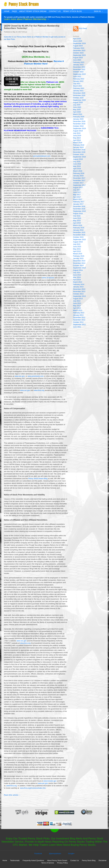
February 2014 (79, 284)
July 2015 (77, 244)
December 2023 (79, 50)
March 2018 (78, 171)
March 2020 (78, 114)
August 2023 (78, 58)
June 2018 (77, 164)
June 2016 (77, 218)
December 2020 (79, 93)
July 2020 (77, 105)
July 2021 (77, 84)
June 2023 (77, 60)
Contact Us (55, 11)
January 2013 (78, 315)
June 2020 (77, 107)
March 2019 (78, 143)
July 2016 (77, 216)
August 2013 (78, 299)
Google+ (71, 853)
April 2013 (77, 308)
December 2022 (79, 67)
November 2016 (79, 209)
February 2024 (79, 48)
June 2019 (77, 136)
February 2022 (79, 79)
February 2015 (79, 256)
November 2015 (79, 235)
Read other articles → (12, 795)
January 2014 (78, 287)
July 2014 (77, 273)
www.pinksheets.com (36, 376)
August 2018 (78, 159)
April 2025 (77, 39)
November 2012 (79, 320)
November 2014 (79, 263)
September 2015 (79, 239)
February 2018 (79, 173)
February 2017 (79, 202)
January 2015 (78, 258)
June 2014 (77, 275)
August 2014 (78, 270)
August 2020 (78, 102)
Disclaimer (103, 860)
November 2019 (79, 124)
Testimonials (15, 860)
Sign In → (98, 11)
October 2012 (78, 322)
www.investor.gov (50, 781)
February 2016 (79, 228)
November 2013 (79, 291)
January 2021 (78, 91)
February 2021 (79, 88)
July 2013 (77, 301)
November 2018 (79, 152)
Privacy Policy (62, 863)
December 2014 (79, 261)
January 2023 (78, 65)
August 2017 (78, 188)
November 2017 (79, 180)
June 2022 (77, 76)
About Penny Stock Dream (33, 11)
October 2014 (78, 265)
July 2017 (77, 190)
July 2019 (77, 133)
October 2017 (78, 183)
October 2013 (78, 294)
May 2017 (77, 195)
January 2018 (78, 176)
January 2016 (78, 230)
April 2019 (77, 140)
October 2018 (78, 154)
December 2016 (79, 206)
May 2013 (77, 306)
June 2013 (77, 303)
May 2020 (77, 110)
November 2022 (79, 69)
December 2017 (79, 178)
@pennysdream (55, 853)
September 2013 (79, 296)
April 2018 (77, 169)
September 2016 (79, 211)
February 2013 (79, 313)
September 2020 (79, 100)
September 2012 (79, 325)
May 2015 (77, 249)
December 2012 (79, 317)
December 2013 (79, 289)
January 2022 (78, 81)
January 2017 (78, 204)
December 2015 (79, 232)
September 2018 (79, 157)
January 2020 (78, 119)
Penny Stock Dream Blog (38, 478)
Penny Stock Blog (73, 11)
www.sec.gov (20, 376)
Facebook (38, 853)
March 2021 (78, 86)
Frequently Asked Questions (33, 860)
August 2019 (78, 131)
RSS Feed (80, 28)
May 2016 (77, 221)
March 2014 (78, 282)
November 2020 (79, 95)
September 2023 (79, 55)
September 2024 (79, 43)
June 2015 (77, 247)
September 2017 (79, 185)
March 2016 (78, 225)
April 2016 (77, 223)
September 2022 (79, 74)
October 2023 (78, 53)
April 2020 (77, 112)
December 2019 (79, 121)
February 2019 (79, 145)
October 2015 (78, 237)
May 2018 (77, 166)
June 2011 (77, 327)
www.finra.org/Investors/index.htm (33, 788)
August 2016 (78, 213)
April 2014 (77, 280)
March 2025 (78, 41)
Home (7, 11)
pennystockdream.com (42, 156)
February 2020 (79, 117)
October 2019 (78, 126)
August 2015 (78, 242)
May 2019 (77, 138)
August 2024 (78, 46)
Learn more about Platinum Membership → (27, 19)
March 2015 (78, 254)
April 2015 (77, 251)
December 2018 (79, 150)
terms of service (48, 278)
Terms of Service (48, 863)
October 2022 (78, 72)
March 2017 (78, 199)
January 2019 (78, 147)
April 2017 (77, 197)
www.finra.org (39, 390)
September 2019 (79, 128)
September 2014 (79, 268)
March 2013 (78, 310)
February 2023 (79, 62)
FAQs (14, 11)
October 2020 (78, 98)
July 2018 (77, 162)
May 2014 (77, 277)
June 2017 (77, 192)
